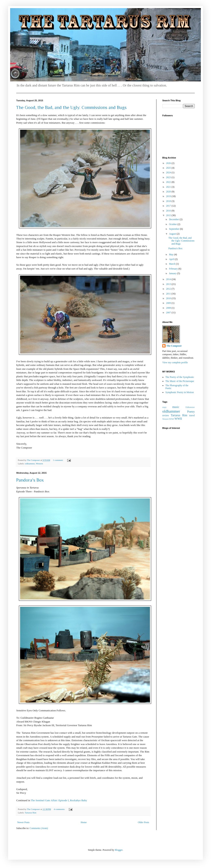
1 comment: (58, 460)
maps (164, 407)
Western (39, 464)
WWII (178, 419)
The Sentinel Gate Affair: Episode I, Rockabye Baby (59, 800)
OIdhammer (190, 407)
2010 (169, 298)
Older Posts (143, 822)
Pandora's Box (30, 480)
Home (84, 822)
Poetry (191, 412)
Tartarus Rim (31, 813)
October (173, 224)
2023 (169, 177)
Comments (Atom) (39, 828)
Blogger (119, 850)
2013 (169, 284)
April (172, 259)
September (174, 229)
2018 (169, 201)
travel (192, 415)
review (166, 415)
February (174, 269)
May (172, 254)
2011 (169, 294)
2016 (169, 211)
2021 (169, 187)
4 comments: (60, 809)
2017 (169, 206)
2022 (169, 182)
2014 (169, 279)
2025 (169, 168)
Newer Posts (23, 822)
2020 (169, 192)
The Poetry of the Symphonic (180, 377)
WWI (172, 419)
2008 (169, 308)
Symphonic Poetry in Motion (180, 392)
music (176, 407)
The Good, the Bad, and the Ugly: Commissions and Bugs (71, 107)
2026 (169, 163)
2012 (169, 289)
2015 (169, 215)
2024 (169, 173)
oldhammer (30, 464)
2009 (169, 303)
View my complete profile (175, 362)
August (173, 234)
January (173, 273)
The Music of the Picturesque (180, 381)
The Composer (174, 346)
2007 (169, 313)
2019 (169, 196)
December (174, 219)
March (172, 264)
